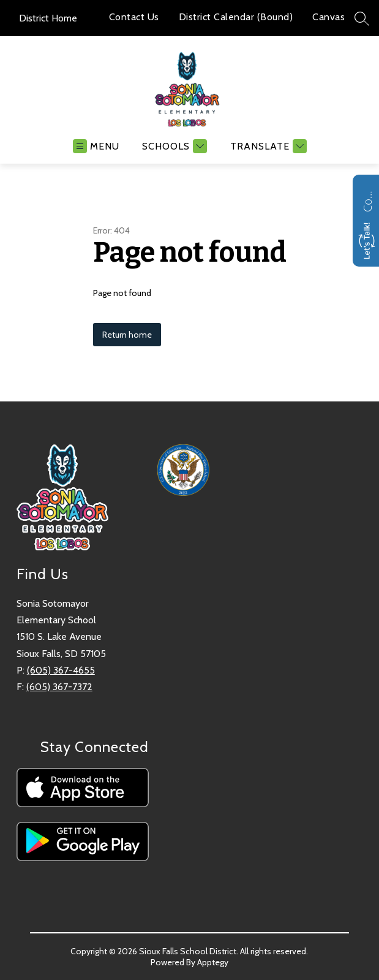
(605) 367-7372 (59, 687)
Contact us (367, 200)
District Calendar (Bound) (236, 17)
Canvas (328, 17)
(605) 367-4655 (61, 670)
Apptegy (213, 962)
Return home (127, 335)
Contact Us (134, 17)
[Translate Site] (267, 146)
